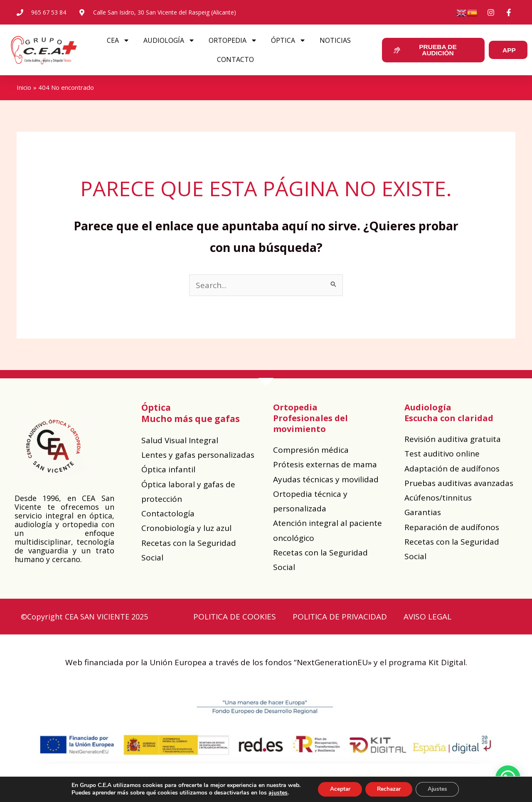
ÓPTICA (286, 40)
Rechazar (389, 789)
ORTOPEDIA (230, 40)
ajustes (275, 793)
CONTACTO (233, 59)
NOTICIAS (333, 40)
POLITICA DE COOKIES (235, 617)
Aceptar (338, 789)
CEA (116, 40)
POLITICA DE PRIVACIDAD (340, 617)
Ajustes (440, 789)
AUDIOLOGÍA (167, 40)
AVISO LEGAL (427, 617)
